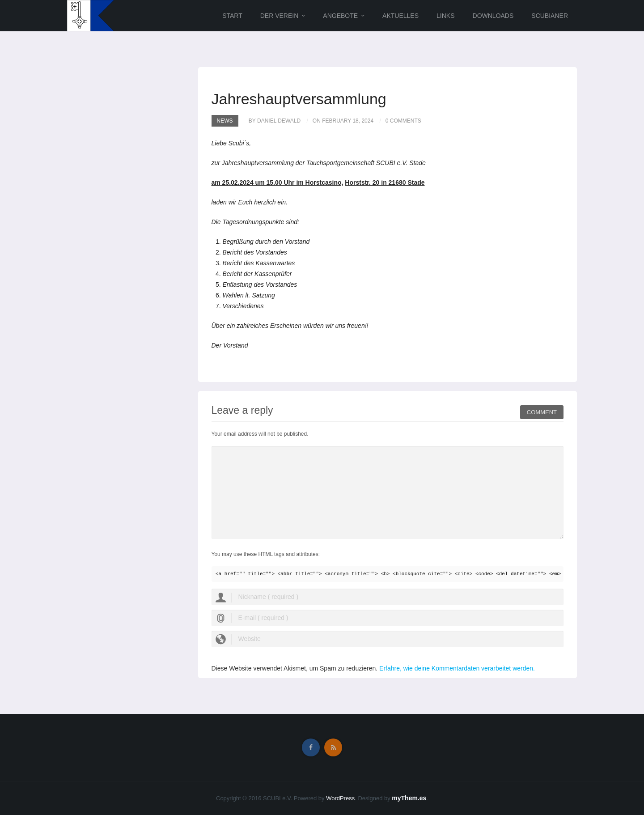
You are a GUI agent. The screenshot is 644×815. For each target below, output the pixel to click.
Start (232, 16)
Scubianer (550, 16)
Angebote (340, 16)
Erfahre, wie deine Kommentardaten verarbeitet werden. (457, 668)
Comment (542, 411)
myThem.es (409, 798)
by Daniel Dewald (275, 121)
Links (445, 16)
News (225, 121)
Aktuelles (400, 16)
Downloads (493, 16)
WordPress (340, 798)
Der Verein (280, 16)
